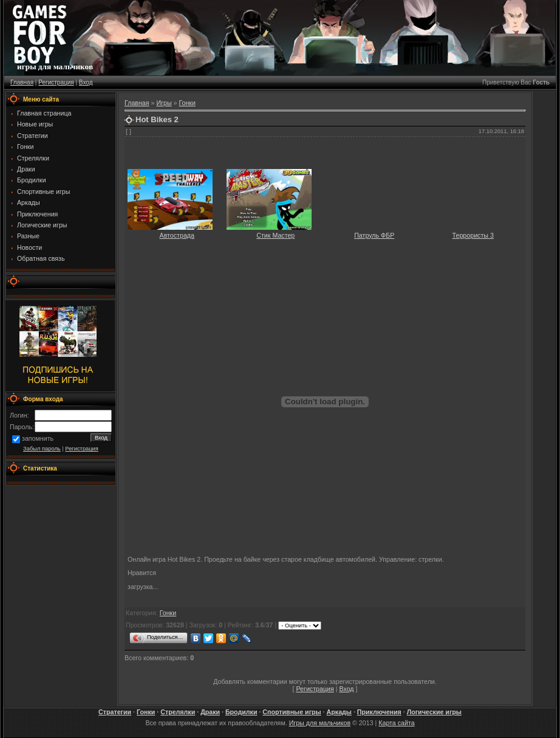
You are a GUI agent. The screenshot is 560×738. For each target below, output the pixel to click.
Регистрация (56, 82)
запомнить (38, 439)
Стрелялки (178, 712)
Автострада (177, 235)
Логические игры (434, 712)
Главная (22, 82)
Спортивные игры (292, 712)
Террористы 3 (473, 235)
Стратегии (115, 712)
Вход (86, 82)
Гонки (187, 103)
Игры (164, 103)
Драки (210, 712)
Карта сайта (396, 723)
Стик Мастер (275, 235)
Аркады (339, 712)
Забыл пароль (42, 449)
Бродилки (241, 712)
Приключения (379, 712)
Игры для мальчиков (320, 723)
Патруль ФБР (374, 235)
